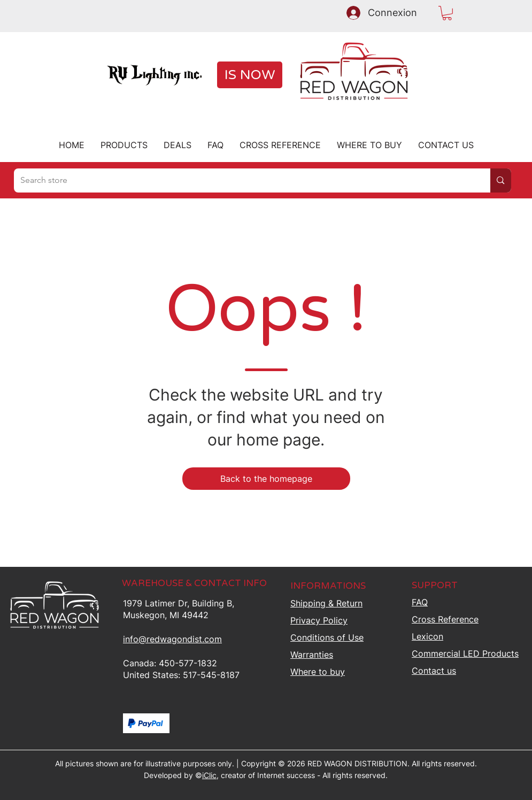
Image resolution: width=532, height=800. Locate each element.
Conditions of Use (327, 637)
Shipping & (326, 603)
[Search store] (244, 180)
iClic (209, 775)
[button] (447, 13)
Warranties (312, 655)
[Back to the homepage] (266, 479)
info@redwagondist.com (172, 639)
